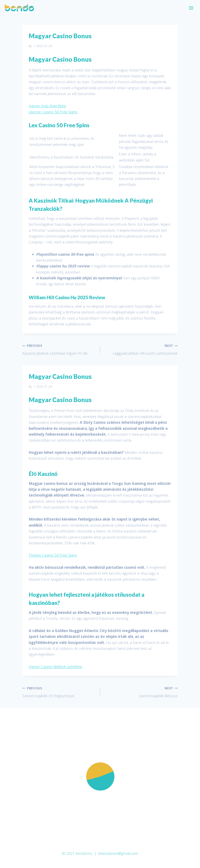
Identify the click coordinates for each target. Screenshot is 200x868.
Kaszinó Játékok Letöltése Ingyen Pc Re (59, 349)
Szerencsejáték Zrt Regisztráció (59, 692)
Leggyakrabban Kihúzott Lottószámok (141, 349)
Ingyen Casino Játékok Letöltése (55, 667)
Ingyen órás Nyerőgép (47, 106)
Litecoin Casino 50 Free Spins (53, 112)
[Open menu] (191, 8)
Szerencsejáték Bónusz (141, 692)
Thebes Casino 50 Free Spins (53, 555)
